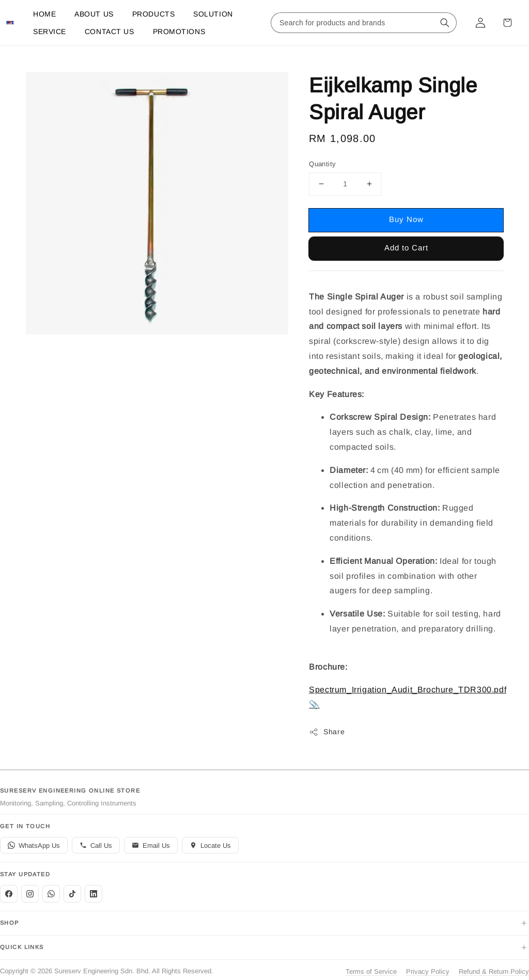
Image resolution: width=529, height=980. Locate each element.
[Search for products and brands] (353, 23)
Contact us (110, 31)
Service (50, 31)
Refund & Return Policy (494, 971)
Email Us (151, 845)
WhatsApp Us (34, 845)
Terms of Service (371, 971)
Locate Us (210, 845)
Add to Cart (406, 248)
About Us (94, 14)
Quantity (322, 164)
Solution (213, 14)
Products (153, 14)
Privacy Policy (428, 971)
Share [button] (327, 732)
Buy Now (406, 219)
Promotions (179, 31)
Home (44, 14)
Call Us (96, 845)
